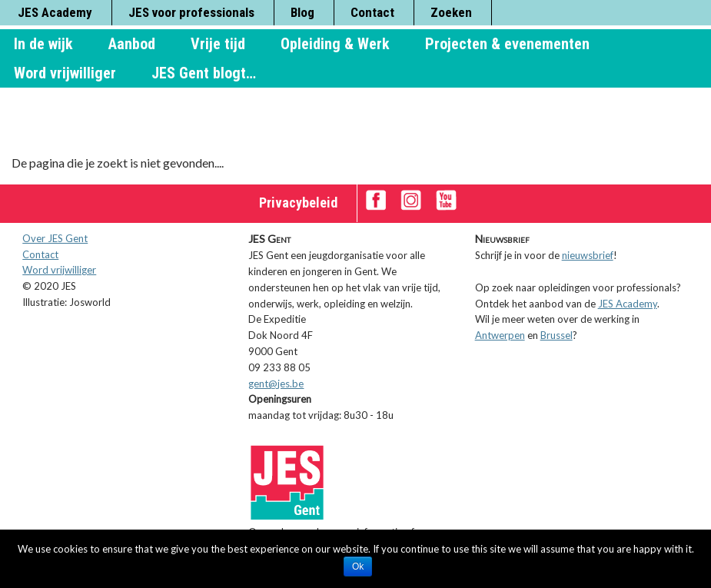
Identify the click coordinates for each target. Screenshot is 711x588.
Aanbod (132, 44)
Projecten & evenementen (507, 44)
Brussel (557, 335)
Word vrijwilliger (65, 73)
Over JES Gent (55, 238)
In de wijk (43, 44)
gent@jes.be (276, 384)
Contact (372, 12)
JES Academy (55, 12)
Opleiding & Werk (335, 44)
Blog (302, 12)
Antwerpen (500, 335)
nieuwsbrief (588, 255)
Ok (358, 566)
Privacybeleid (298, 203)
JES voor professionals (191, 12)
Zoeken (451, 12)
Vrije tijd (218, 44)
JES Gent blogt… (204, 73)
